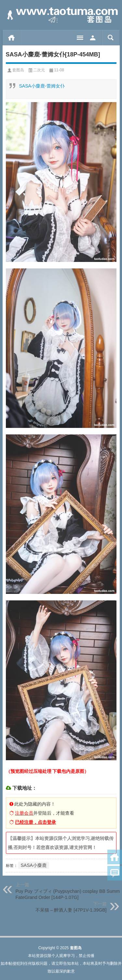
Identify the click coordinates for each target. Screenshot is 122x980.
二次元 (39, 70)
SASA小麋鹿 (34, 865)
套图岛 (18, 70)
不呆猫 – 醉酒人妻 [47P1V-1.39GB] (71, 910)
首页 (12, 38)
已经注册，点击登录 (35, 822)
